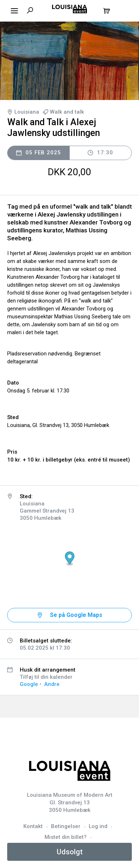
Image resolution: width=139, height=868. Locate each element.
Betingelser (66, 826)
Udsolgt (70, 852)
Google (29, 684)
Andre (52, 684)
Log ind (98, 826)
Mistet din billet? (66, 837)
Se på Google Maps (76, 615)
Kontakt (33, 826)
